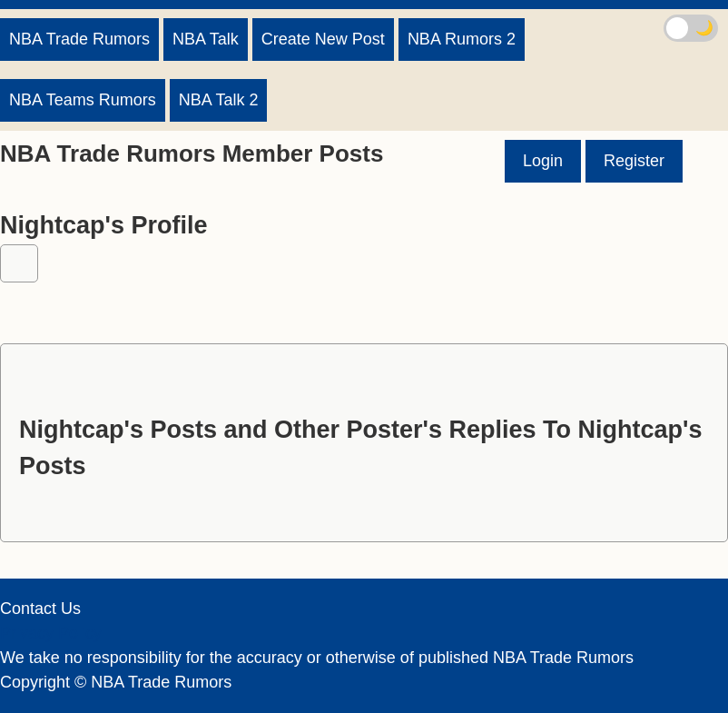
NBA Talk (206, 39)
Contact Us (40, 609)
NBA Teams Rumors (83, 100)
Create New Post (323, 39)
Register (634, 161)
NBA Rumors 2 (462, 39)
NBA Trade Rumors (79, 39)
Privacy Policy (51, 633)
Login (543, 161)
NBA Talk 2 (219, 100)
